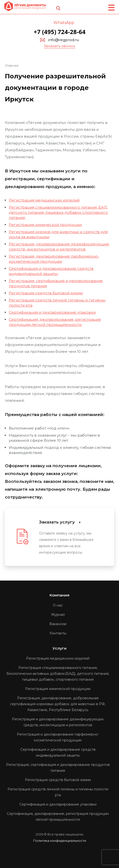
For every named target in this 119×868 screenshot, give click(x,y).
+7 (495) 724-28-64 (60, 32)
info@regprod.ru (64, 40)
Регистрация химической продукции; (46, 225)
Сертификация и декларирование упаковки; (53, 312)
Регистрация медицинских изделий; (44, 200)
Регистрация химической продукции (58, 689)
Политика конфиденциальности (60, 841)
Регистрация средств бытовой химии (58, 780)
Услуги (59, 648)
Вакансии (58, 624)
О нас (58, 605)
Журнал (58, 615)
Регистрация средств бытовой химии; (46, 293)
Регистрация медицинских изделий (58, 658)
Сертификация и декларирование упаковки (58, 804)
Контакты (58, 633)
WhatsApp (64, 23)
